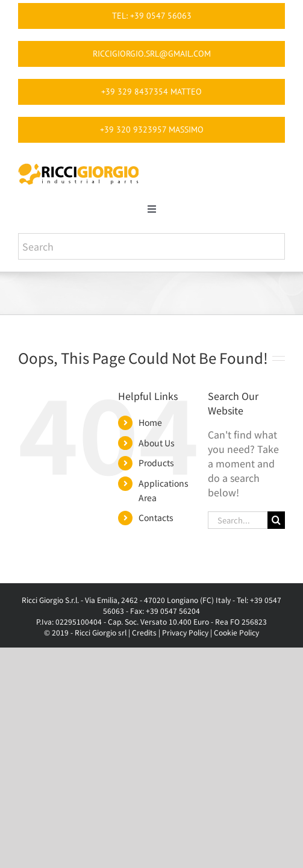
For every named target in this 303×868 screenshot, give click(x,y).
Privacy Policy (185, 632)
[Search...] (238, 520)
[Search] (276, 520)
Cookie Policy (236, 632)
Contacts (156, 517)
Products (156, 463)
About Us (157, 443)
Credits (144, 632)
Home (150, 422)
